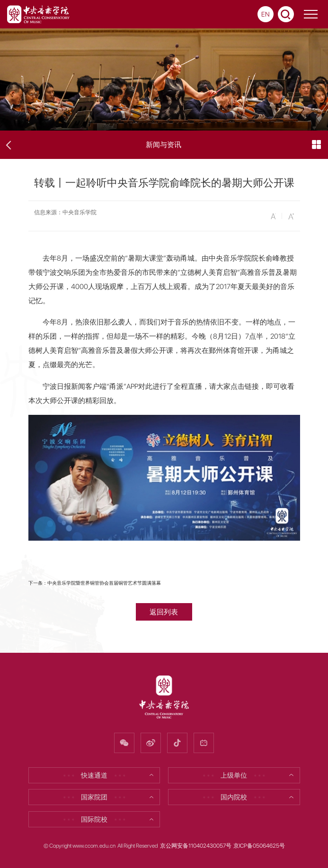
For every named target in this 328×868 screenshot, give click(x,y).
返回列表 (164, 612)
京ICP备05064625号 (259, 846)
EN (266, 14)
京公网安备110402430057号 (196, 846)
